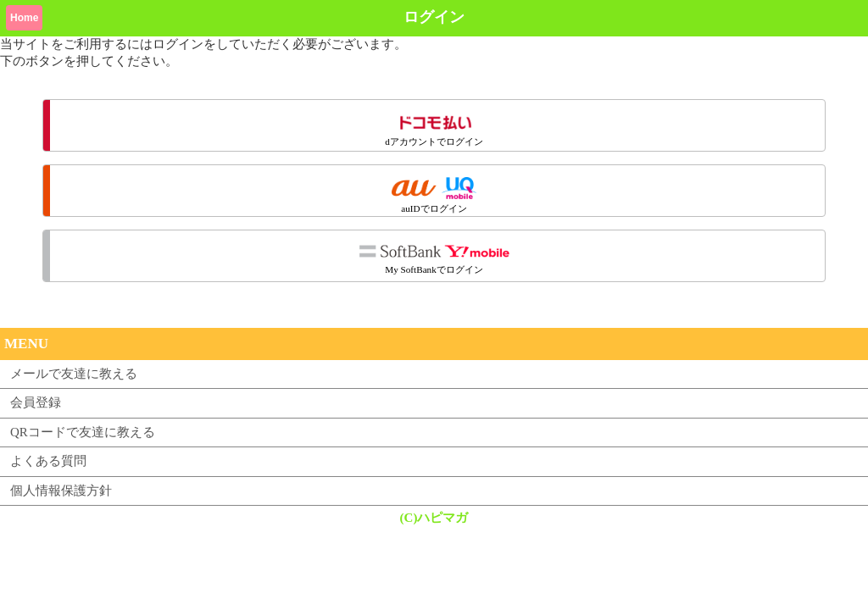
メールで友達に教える (74, 374)
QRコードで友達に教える (83, 432)
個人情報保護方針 (61, 491)
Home (24, 18)
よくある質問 (48, 461)
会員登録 (36, 402)
